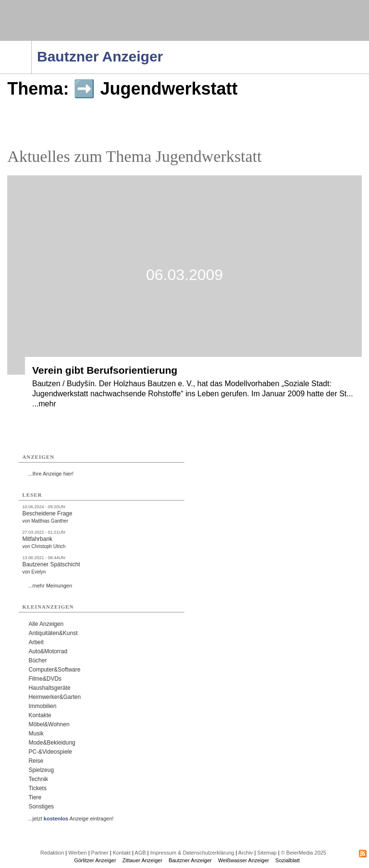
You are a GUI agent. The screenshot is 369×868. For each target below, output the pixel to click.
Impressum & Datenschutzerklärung (192, 853)
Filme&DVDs (45, 679)
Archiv (246, 853)
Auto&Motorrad (48, 651)
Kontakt (122, 853)
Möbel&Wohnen (49, 724)
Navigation (31, 44)
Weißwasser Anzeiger (244, 860)
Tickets (37, 788)
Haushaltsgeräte (49, 688)
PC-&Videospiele (50, 752)
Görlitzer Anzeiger (95, 860)
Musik (36, 734)
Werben (77, 853)
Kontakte (40, 715)
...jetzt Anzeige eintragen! (71, 819)
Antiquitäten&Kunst (53, 633)
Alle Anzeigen (46, 624)
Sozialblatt (288, 860)
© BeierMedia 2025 (304, 853)
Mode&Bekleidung (52, 743)
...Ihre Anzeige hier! (51, 474)
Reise (36, 761)
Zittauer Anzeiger (142, 860)
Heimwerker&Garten (55, 697)
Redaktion (52, 853)
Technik (38, 779)
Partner (100, 853)
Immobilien (42, 706)
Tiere (35, 797)
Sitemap (267, 853)
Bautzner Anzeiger (190, 860)
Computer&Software (54, 670)
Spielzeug (41, 770)
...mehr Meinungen (50, 586)
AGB (140, 853)
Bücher (37, 660)
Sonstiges (41, 807)
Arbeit (36, 642)
